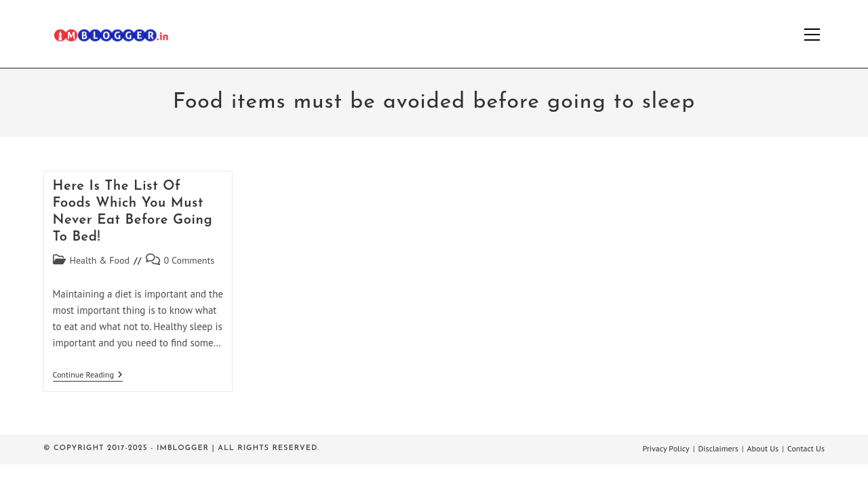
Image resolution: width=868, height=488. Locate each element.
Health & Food (100, 260)
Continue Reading (88, 376)
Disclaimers (718, 448)
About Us (763, 448)
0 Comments (190, 260)
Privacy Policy (666, 448)
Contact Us (806, 448)
